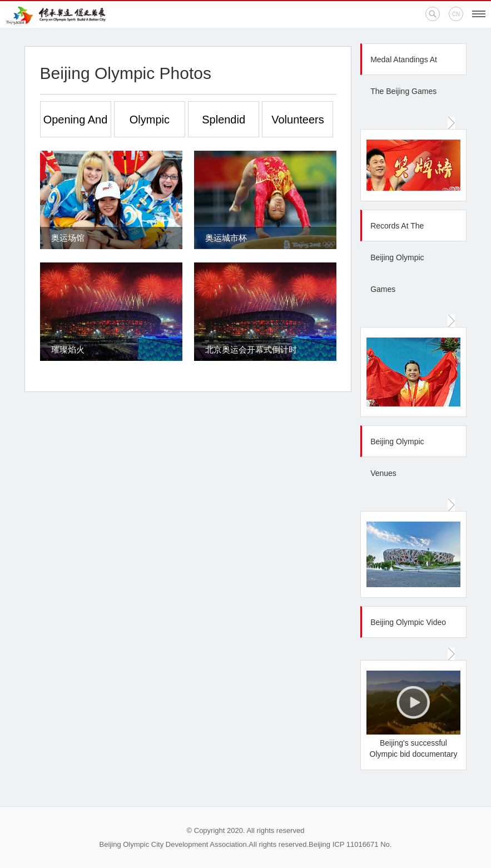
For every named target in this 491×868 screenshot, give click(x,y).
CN (456, 14)
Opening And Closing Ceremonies (76, 125)
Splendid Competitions (224, 125)
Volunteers (298, 120)
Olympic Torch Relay (150, 125)
